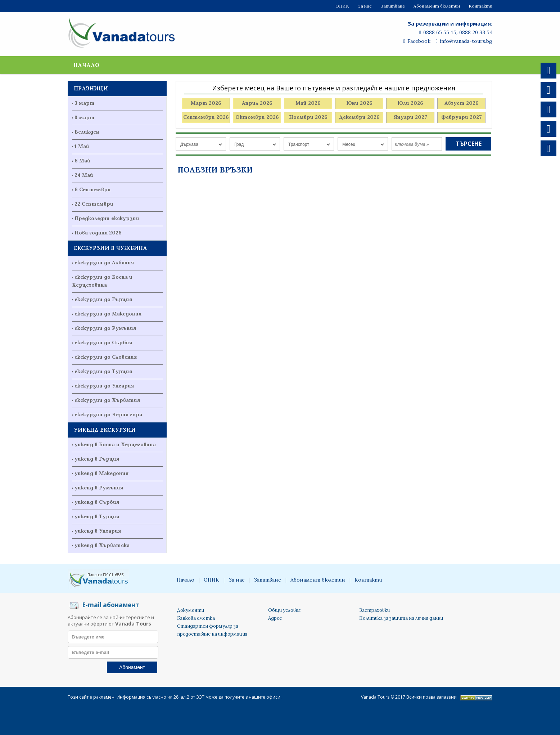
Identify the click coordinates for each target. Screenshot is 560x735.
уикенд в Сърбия (97, 502)
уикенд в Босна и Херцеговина (115, 444)
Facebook (417, 41)
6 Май (82, 161)
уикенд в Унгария (98, 531)
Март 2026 (206, 103)
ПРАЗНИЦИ (91, 88)
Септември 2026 (206, 117)
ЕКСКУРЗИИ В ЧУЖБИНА (110, 248)
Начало (86, 65)
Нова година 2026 (98, 233)
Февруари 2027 (462, 117)
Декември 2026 (359, 117)
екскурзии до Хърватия (107, 400)
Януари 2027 (410, 117)
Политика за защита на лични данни (401, 618)
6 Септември (93, 189)
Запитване (393, 6)
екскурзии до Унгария (104, 386)
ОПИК (342, 6)
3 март (85, 103)
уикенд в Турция (97, 516)
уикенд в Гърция (97, 459)
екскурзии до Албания (104, 263)
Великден (87, 132)
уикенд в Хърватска (102, 545)
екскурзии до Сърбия (103, 342)
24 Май (84, 175)
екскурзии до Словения (106, 357)
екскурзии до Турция (103, 371)
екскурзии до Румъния (105, 328)
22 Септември (94, 204)
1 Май (82, 146)
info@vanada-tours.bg (464, 41)
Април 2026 (257, 103)
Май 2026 (308, 103)
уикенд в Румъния (99, 488)
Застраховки (374, 610)
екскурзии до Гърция (103, 299)
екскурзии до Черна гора (108, 414)
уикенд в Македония (101, 473)
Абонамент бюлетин (437, 6)
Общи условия (284, 610)
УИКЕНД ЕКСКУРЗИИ (105, 430)
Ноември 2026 (308, 117)
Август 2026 (462, 103)
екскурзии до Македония (108, 314)
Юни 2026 (359, 103)
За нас (365, 6)
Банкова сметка (196, 618)
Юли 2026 (410, 103)
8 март (85, 117)
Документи (191, 610)
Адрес (275, 618)
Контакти (480, 6)
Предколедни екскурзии (107, 218)
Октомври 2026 (257, 117)
